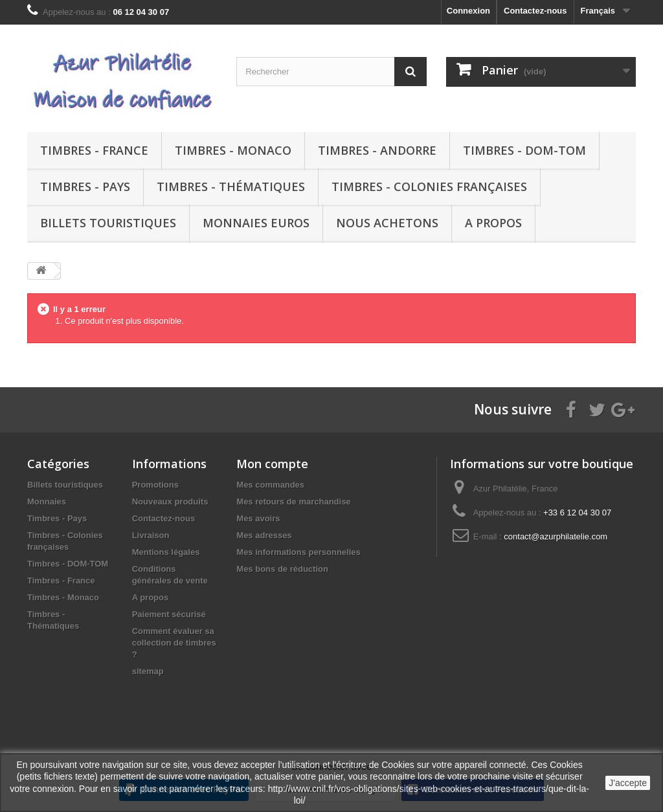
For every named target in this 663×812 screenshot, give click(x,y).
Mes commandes (270, 485)
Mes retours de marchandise (293, 502)
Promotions (155, 485)
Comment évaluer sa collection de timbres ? (174, 643)
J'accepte (628, 783)
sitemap (148, 671)
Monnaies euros (256, 223)
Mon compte (272, 464)
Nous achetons (387, 223)
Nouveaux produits (170, 502)
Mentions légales (166, 552)
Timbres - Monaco (233, 150)
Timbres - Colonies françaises (429, 186)
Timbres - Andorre (377, 150)
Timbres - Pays (85, 186)
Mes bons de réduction (282, 569)
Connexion (468, 11)
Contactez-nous (535, 11)
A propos (493, 223)
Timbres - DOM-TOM (524, 150)
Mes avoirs (258, 518)
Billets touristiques (108, 223)
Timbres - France (94, 150)
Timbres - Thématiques (231, 186)
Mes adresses (264, 535)
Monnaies (47, 502)
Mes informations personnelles (298, 552)
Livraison (151, 535)
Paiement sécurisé (169, 614)
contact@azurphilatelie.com (556, 536)
